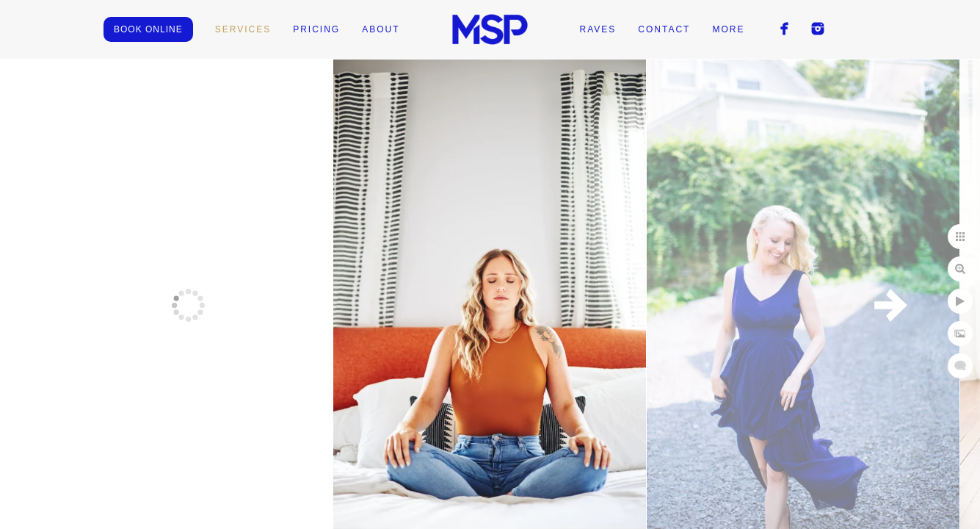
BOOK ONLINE (148, 29)
